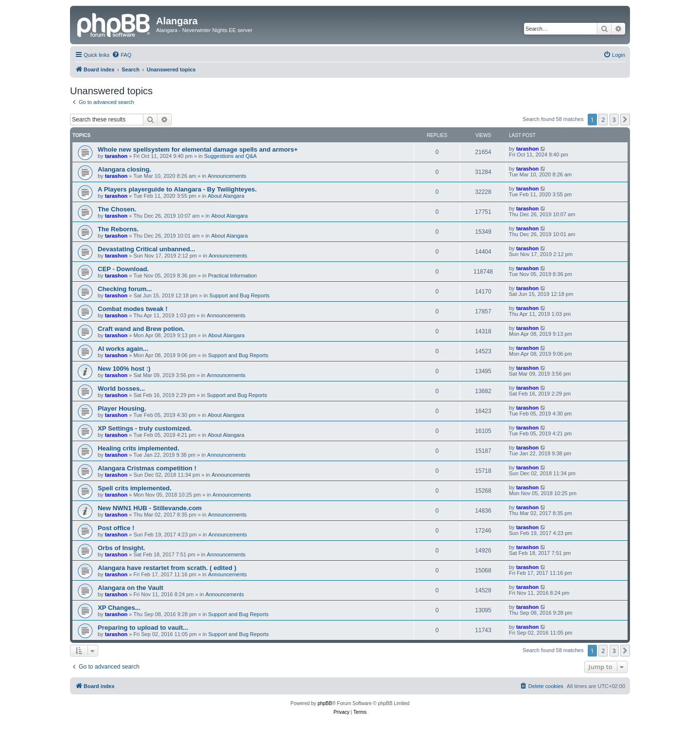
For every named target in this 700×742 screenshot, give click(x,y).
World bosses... (121, 388)
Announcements (227, 176)
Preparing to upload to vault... (143, 628)
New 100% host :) (124, 369)
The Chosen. (117, 209)
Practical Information (232, 276)
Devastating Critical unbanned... (147, 249)
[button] (625, 120)
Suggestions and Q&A (230, 156)
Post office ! (116, 528)
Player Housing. (122, 408)
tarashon (116, 156)
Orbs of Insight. (121, 548)
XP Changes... (119, 608)
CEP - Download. (123, 269)
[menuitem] (122, 55)
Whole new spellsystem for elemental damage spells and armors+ (198, 149)
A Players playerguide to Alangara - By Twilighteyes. (177, 189)
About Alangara (226, 196)
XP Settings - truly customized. (145, 428)
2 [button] (603, 120)
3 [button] (614, 120)
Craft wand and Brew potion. (141, 329)
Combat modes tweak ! (133, 309)
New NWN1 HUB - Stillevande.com (150, 508)
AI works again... (123, 349)
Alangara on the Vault (131, 588)
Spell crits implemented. (135, 488)
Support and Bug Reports (239, 295)
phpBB (325, 703)
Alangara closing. (124, 169)
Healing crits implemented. (139, 448)
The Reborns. (118, 229)
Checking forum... (125, 289)
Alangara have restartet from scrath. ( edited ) (167, 568)
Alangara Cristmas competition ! (147, 468)
